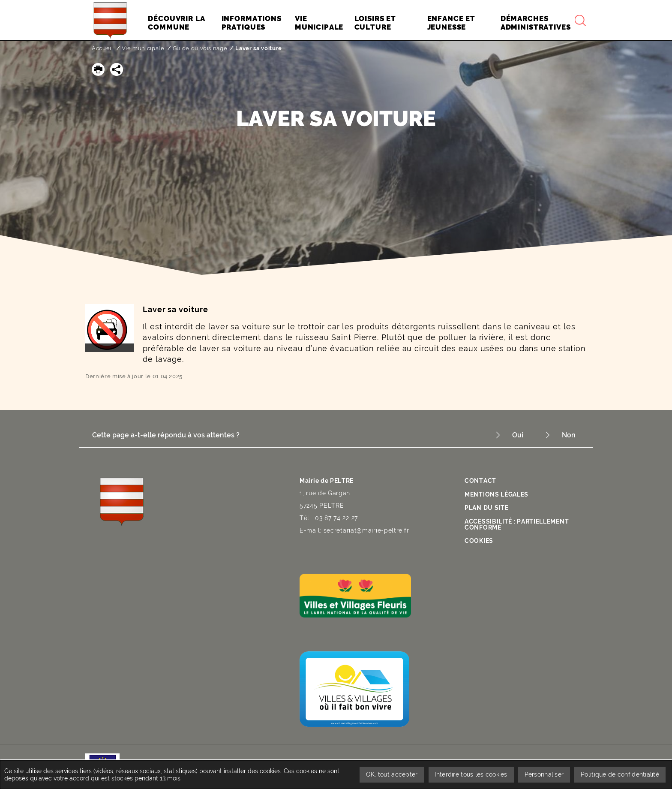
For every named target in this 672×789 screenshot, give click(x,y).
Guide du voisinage (200, 48)
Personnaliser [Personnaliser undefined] (544, 774)
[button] (98, 69)
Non (569, 435)
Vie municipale (143, 48)
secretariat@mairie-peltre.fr (366, 530)
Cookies (479, 541)
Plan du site (486, 508)
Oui (518, 435)
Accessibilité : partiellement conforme (517, 524)
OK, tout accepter (391, 774)
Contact (480, 481)
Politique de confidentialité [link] (620, 774)
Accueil (103, 48)
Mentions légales (496, 494)
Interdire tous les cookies (471, 774)
